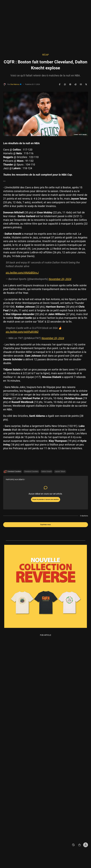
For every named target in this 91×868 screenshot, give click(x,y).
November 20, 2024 (60, 279)
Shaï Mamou (16, 84)
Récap (46, 55)
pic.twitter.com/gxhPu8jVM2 (22, 332)
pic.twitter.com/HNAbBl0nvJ (22, 273)
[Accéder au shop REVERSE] (79, 845)
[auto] (73, 845)
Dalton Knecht (47, 471)
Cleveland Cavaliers (31, 471)
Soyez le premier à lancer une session (46, 499)
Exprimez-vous (46, 525)
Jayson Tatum (60, 471)
